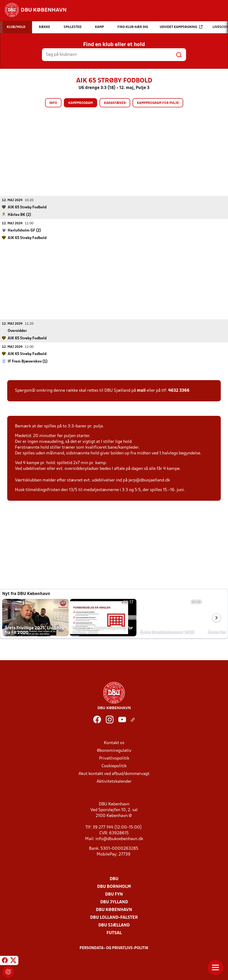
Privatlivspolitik (114, 758)
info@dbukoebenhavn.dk (119, 839)
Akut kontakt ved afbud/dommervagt (114, 774)
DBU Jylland (114, 902)
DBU (114, 879)
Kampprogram (80, 103)
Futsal (114, 933)
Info (53, 103)
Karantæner (115, 103)
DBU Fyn (114, 894)
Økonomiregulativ (114, 750)
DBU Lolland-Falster (114, 917)
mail (141, 390)
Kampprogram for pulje (158, 103)
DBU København (114, 910)
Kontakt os (114, 743)
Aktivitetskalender (114, 781)
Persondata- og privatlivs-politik (114, 948)
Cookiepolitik (114, 766)
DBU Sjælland (114, 925)
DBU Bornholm (114, 887)
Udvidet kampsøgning (181, 27)
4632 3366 (179, 390)
